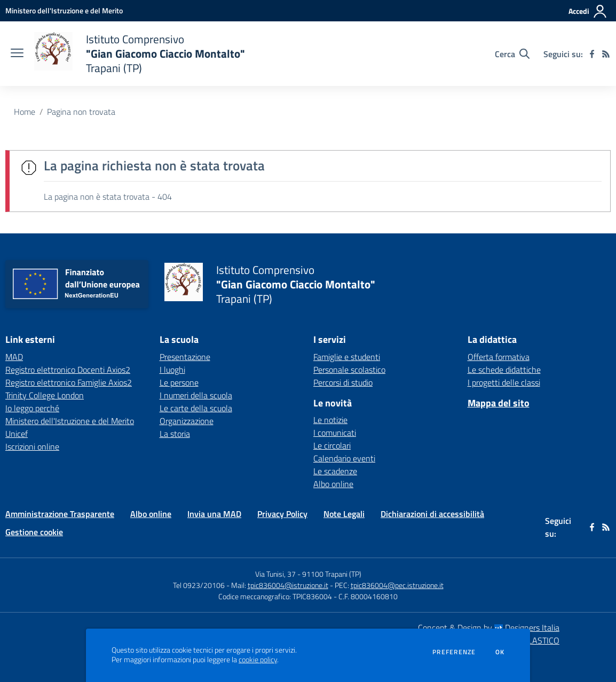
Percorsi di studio (343, 382)
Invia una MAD (214, 514)
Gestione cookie (34, 532)
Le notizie (330, 420)
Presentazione (185, 357)
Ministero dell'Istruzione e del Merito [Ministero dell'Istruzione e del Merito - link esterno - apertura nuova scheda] (70, 421)
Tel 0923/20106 (199, 585)
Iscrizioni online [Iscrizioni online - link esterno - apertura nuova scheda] (32, 446)
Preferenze (454, 652)
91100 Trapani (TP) (332, 574)
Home (25, 112)
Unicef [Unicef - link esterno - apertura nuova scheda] (17, 434)
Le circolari (332, 445)
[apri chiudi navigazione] (17, 54)
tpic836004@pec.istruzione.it (397, 585)
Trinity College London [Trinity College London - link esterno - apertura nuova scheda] (45, 395)
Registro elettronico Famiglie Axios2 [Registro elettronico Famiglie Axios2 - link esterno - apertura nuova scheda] (69, 382)
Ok (500, 652)
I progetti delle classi (504, 382)
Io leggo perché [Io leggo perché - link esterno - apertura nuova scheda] (32, 408)
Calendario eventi (344, 458)
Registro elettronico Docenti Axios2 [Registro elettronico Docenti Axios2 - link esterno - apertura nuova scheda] (68, 370)
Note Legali (344, 514)
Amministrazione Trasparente (60, 514)
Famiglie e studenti (347, 357)
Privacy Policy (282, 514)
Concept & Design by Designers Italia (489, 628)
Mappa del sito (499, 403)
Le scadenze (335, 471)
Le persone (179, 382)
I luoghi (172, 370)
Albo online (333, 484)
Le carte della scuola (196, 408)
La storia (175, 434)
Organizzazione (187, 421)
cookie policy (258, 660)
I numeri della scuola (196, 395)
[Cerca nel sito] (512, 54)
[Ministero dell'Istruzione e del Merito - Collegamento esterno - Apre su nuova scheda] (64, 10)
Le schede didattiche (504, 370)
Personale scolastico (349, 370)
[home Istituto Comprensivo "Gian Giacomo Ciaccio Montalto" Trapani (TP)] (140, 54)
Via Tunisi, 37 (275, 574)
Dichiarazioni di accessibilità (432, 514)
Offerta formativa (499, 357)
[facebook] (592, 54)
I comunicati (335, 433)
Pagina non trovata (81, 112)
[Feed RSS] (606, 54)
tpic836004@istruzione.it (288, 585)
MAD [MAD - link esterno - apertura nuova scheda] (14, 357)
